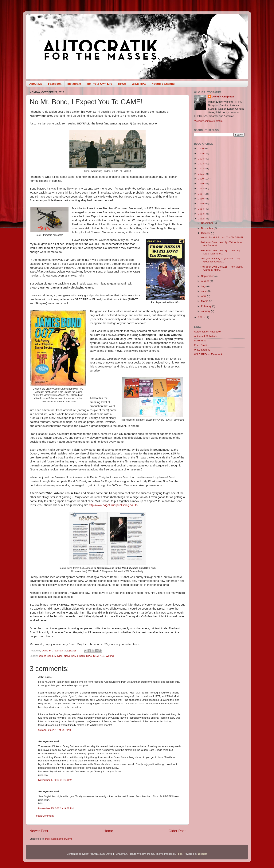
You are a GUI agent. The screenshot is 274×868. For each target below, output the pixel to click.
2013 (201, 214)
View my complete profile (208, 121)
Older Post (177, 831)
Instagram (74, 84)
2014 (201, 209)
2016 (201, 199)
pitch (82, 656)
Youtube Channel (163, 84)
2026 (201, 149)
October (206, 233)
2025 (201, 153)
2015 (201, 204)
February (207, 306)
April (204, 296)
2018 (201, 189)
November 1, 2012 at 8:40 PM (55, 780)
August (205, 281)
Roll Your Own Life (100, 84)
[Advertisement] (219, 419)
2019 (201, 184)
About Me (36, 84)
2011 (201, 317)
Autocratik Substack (205, 336)
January (206, 311)
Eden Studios (202, 345)
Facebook (55, 84)
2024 (201, 159)
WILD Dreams (202, 350)
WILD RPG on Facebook (208, 354)
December (207, 223)
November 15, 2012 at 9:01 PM (56, 808)
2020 (201, 179)
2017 (201, 194)
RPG (89, 656)
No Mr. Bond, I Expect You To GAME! (222, 237)
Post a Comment (44, 816)
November (207, 228)
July (204, 286)
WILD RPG (139, 84)
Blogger (202, 854)
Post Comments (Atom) (59, 839)
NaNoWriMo (71, 656)
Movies (59, 656)
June (204, 291)
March (205, 301)
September (208, 276)
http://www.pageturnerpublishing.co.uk (113, 505)
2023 (201, 164)
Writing (110, 656)
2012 (201, 219)
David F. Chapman (223, 97)
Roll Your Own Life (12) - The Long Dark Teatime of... (220, 252)
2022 (201, 169)
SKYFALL (99, 656)
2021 (201, 174)
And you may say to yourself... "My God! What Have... (220, 260)
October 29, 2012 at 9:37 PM (55, 730)
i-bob (179, 854)
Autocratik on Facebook (208, 332)
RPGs (122, 84)
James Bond (46, 656)
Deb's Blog (200, 341)
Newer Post (39, 831)
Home (108, 831)
